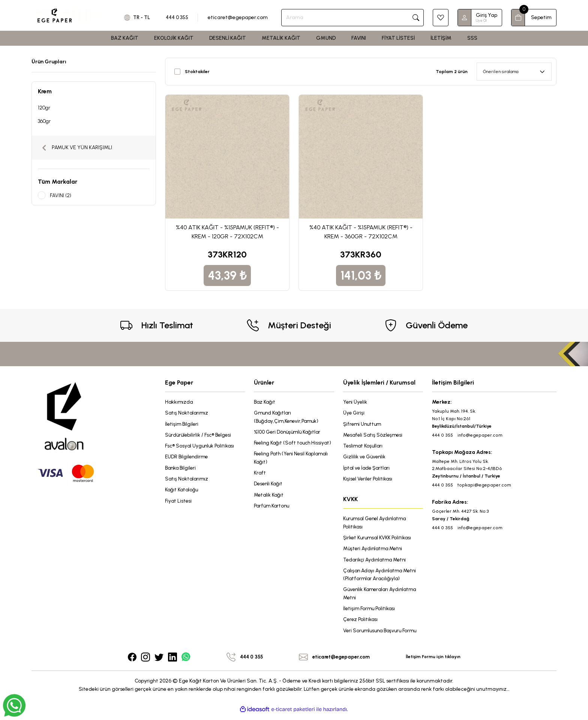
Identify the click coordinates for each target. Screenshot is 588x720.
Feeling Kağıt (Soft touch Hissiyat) (284, 448)
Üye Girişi (354, 413)
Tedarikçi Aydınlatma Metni (377, 563)
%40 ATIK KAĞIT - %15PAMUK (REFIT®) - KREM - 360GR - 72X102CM (361, 232)
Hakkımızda (179, 402)
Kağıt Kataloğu (183, 492)
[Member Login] (465, 18)
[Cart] (534, 18)
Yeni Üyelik (356, 402)
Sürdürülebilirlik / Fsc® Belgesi (200, 436)
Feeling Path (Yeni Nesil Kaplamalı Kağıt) (294, 468)
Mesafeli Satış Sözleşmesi (374, 436)
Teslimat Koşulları (364, 447)
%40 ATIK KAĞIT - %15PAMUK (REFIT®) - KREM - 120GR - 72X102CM (227, 232)
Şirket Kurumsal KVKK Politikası (379, 540)
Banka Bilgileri (181, 469)
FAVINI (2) (61, 195)
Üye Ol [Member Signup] (481, 20)
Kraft (260, 483)
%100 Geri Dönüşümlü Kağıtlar (289, 433)
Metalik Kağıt (270, 505)
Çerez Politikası (361, 624)
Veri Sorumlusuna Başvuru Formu (382, 635)
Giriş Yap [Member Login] (487, 15)
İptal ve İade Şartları (368, 469)
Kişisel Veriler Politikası (369, 481)
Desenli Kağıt (269, 494)
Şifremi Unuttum (363, 424)
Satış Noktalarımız (187, 413)
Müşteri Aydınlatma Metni (375, 552)
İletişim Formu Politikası (370, 613)
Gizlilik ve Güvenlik (365, 458)
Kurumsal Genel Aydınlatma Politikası (377, 525)
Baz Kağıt (265, 402)
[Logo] (71, 15)
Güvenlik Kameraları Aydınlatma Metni (382, 598)
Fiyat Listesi (179, 503)
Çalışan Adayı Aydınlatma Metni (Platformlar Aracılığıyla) (382, 578)
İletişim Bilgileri (182, 424)
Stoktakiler (197, 72)
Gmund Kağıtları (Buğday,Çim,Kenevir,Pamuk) (288, 417)
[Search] (355, 18)
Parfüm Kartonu (273, 517)
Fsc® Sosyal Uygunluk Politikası (201, 447)
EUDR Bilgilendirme (187, 458)
